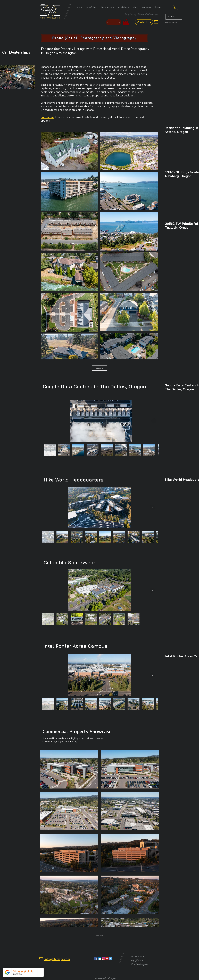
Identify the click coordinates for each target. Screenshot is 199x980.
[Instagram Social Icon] (103, 959)
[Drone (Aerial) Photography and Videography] (95, 38)
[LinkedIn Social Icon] (100, 959)
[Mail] (156, 22)
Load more (99, 368)
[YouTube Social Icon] (107, 959)
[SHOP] (114, 22)
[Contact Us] (144, 22)
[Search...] (174, 17)
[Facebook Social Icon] (96, 959)
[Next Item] (154, 421)
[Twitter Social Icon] (111, 959)
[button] (91, 7)
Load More (99, 935)
